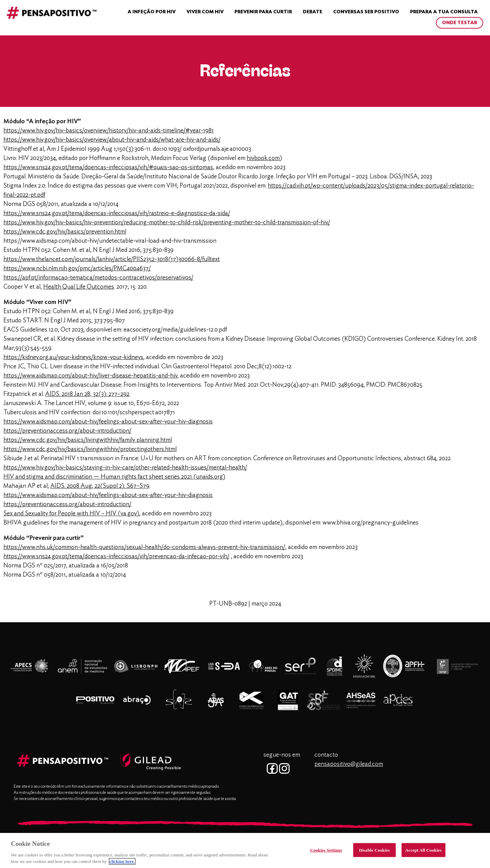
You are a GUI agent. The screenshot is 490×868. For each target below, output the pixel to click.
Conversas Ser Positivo (366, 12)
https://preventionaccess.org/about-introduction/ (67, 431)
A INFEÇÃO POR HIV (152, 12)
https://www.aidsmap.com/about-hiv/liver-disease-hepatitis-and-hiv (90, 376)
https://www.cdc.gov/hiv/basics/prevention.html (65, 232)
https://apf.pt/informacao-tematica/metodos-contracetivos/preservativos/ (98, 278)
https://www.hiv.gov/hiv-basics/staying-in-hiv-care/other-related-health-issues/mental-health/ (125, 468)
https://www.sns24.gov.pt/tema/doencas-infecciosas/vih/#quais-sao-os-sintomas (108, 167)
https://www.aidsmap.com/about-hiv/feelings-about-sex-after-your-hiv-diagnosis (108, 422)
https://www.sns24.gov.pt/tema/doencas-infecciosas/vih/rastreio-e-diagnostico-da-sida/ (117, 213)
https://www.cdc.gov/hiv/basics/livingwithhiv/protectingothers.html (90, 449)
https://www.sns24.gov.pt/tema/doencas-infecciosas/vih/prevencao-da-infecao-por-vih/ (116, 557)
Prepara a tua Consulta (444, 12)
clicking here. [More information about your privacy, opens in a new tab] (122, 864)
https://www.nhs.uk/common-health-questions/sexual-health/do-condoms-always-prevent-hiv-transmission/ (144, 547)
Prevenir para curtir (263, 12)
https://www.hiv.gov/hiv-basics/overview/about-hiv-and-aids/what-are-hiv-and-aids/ (112, 140)
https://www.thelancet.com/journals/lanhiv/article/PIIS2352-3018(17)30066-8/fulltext (112, 259)
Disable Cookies (374, 852)
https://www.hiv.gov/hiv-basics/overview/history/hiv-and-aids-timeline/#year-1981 (109, 131)
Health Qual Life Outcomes (79, 287)
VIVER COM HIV (205, 12)
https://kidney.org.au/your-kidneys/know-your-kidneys (73, 357)
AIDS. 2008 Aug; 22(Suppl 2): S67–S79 (100, 486)
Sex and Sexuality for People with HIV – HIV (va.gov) (71, 514)
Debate (313, 12)
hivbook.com (263, 158)
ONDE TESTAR (460, 23)
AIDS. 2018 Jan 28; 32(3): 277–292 (87, 394)
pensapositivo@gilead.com (349, 764)
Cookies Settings (326, 852)
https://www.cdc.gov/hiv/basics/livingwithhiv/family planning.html (88, 440)
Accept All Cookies (423, 852)
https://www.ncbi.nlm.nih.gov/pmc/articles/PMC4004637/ (77, 269)
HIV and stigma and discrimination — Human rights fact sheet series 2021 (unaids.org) (114, 477)
